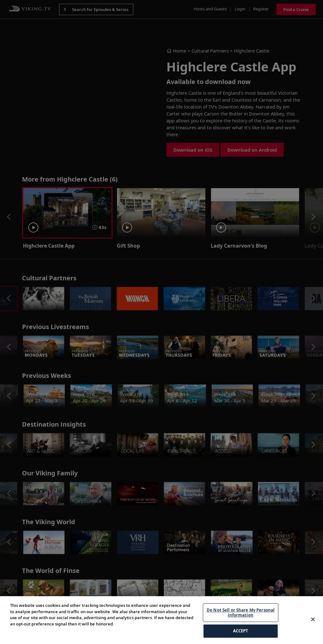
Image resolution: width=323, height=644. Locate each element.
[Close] (313, 619)
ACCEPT (241, 631)
